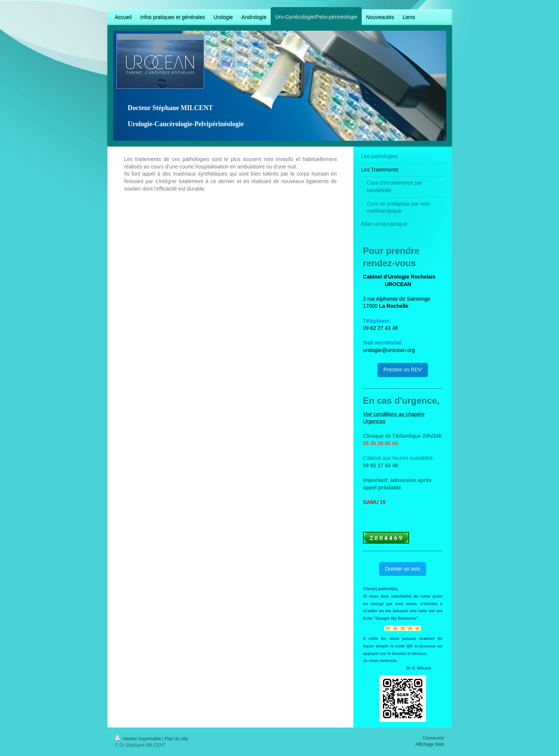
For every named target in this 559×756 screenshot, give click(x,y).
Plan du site (177, 739)
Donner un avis (402, 569)
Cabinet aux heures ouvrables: (398, 458)
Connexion (433, 738)
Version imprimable (139, 739)
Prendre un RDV (403, 370)
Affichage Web (430, 744)
